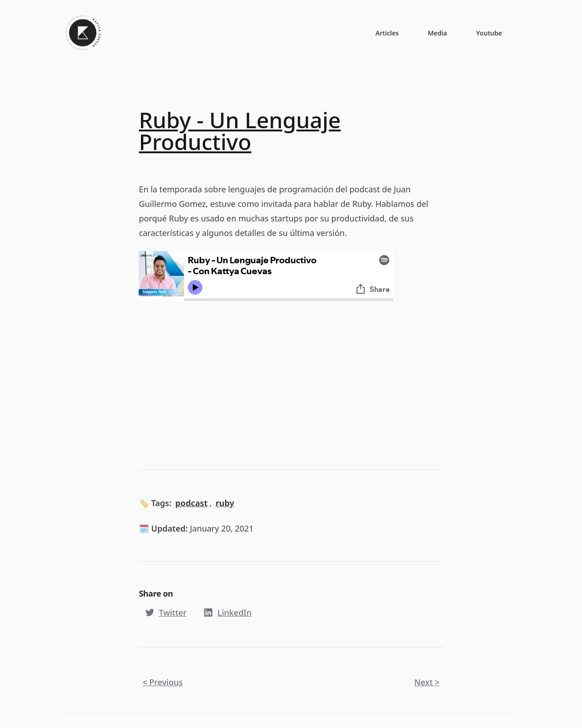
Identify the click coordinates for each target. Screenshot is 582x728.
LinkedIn (226, 613)
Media (437, 33)
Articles (387, 33)
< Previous (163, 682)
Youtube (489, 33)
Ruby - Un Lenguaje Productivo (240, 131)
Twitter (164, 613)
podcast (192, 503)
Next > (427, 682)
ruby (225, 503)
